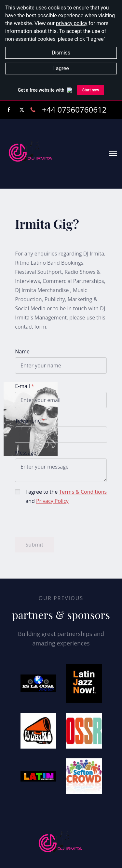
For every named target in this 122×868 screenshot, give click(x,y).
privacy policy (72, 23)
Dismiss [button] (61, 53)
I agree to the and (66, 496)
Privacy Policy (52, 501)
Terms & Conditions (83, 492)
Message (26, 453)
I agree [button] (61, 68)
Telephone (28, 421)
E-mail (22, 386)
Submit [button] (34, 545)
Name (22, 351)
